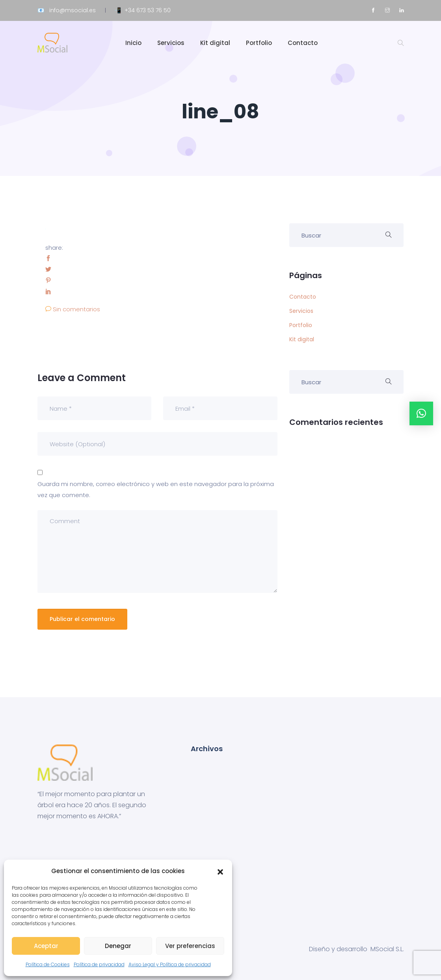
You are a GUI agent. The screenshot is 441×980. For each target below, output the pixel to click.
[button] (220, 871)
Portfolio (259, 43)
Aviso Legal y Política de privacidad (170, 964)
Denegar (118, 946)
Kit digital (215, 43)
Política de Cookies (48, 964)
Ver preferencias (190, 946)
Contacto (303, 43)
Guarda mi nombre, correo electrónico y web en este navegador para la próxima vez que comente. (156, 489)
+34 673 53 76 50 (148, 10)
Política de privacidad (99, 964)
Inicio (133, 43)
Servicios (171, 43)
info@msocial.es (73, 10)
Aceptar (46, 946)
